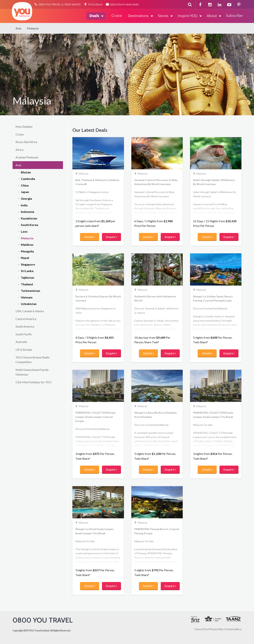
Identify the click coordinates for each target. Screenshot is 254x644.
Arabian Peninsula (27, 157)
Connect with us (233, 629)
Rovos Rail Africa (26, 142)
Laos (24, 231)
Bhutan (26, 172)
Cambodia (28, 179)
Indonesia (28, 212)
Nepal (25, 258)
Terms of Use (201, 629)
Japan (25, 192)
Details (90, 237)
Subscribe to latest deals (122, 5)
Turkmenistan (30, 291)
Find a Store (93, 5)
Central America (26, 319)
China (25, 185)
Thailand (27, 284)
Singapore (28, 264)
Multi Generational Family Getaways (32, 372)
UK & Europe (24, 349)
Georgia (26, 198)
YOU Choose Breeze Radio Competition (33, 360)
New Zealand (24, 126)
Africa (19, 150)
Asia (18, 28)
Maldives (27, 245)
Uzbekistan (29, 304)
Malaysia (33, 28)
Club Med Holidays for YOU (34, 382)
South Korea (29, 225)
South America (25, 326)
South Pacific (24, 334)
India (24, 205)
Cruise (20, 134)
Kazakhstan (29, 218)
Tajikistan (28, 277)
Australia (21, 342)
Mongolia (27, 251)
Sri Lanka (27, 271)
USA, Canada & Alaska (30, 311)
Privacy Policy (217, 629)
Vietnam (27, 297)
